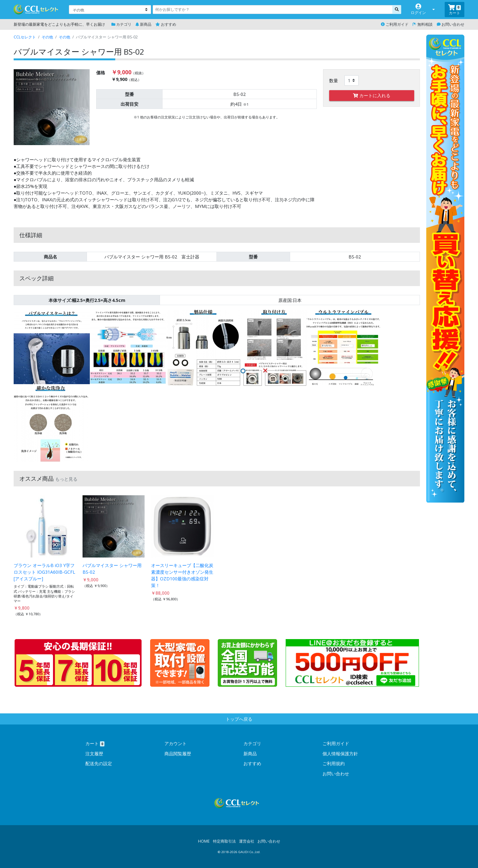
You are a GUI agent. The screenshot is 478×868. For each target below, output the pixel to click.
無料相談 (423, 24)
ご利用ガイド (395, 24)
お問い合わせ (451, 24)
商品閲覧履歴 (178, 754)
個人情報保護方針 (340, 754)
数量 (334, 80)
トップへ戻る (239, 719)
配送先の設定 (99, 763)
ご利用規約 (334, 763)
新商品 (143, 24)
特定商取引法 (224, 841)
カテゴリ (121, 24)
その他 (47, 37)
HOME (204, 841)
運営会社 (247, 841)
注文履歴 (94, 754)
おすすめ (166, 24)
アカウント (176, 743)
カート (95, 743)
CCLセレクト (25, 37)
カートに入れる (372, 95)
